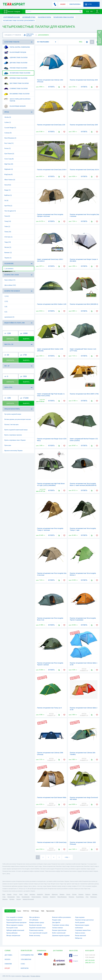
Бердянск (12, 899)
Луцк (87, 897)
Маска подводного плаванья (15, 925)
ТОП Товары (35, 911)
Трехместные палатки (15, 68)
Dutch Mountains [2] (10, 138)
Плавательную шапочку (36, 930)
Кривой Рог (40, 894)
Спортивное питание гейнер (61, 925)
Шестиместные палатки (16, 83)
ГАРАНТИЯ (8, 964)
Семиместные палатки (16, 89)
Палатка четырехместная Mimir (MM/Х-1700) (84, 394)
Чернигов (81, 894)
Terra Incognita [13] (10, 211)
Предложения (50, 911)
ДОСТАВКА (8, 955)
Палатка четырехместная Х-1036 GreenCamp (52, 842)
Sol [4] (6, 200)
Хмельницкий (11, 897)
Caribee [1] (8, 122)
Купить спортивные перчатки (13, 435)
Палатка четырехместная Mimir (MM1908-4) (84, 304)
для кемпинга (9, 269)
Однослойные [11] (10, 280)
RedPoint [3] (8, 195)
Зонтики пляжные (58, 928)
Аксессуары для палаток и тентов (17, 99)
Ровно (18, 897)
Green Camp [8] (9, 159)
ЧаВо (43, 911)
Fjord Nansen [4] (9, 154)
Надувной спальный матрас (37, 928)
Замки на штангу (80, 933)
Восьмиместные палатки (17, 94)
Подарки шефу (57, 920)
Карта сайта (26, 976)
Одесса (15, 894)
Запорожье (32, 894)
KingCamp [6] (9, 174)
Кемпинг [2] (8, 253)
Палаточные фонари (15, 106)
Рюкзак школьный (80, 936)
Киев (4, 894)
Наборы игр (79, 938)
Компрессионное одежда (37, 922)
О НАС (23, 964)
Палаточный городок (15, 52)
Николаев (47, 894)
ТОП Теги (26, 911)
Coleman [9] (8, 133)
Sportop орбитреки (12, 933)
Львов (26, 894)
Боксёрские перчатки (36, 925)
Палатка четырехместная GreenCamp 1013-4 (84, 170)
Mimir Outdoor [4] (10, 180)
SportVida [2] (8, 206)
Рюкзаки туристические (59, 930)
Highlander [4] (9, 169)
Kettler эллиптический (59, 933)
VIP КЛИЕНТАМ (26, 959)
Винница (62, 894)
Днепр (21, 894)
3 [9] (6, 307)
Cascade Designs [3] (10, 128)
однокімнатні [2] (9, 317)
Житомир (95, 894)
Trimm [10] (8, 232)
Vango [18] (8, 242)
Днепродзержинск (36, 897)
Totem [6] (7, 216)
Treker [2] (7, 227)
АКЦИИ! (63, 4)
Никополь (5, 899)
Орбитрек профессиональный (15, 930)
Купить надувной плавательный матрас (16, 430)
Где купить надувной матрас (13, 414)
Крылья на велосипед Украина (13, 451)
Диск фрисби (56, 922)
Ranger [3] (7, 190)
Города (19, 911)
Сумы (4, 897)
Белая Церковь (80, 897)
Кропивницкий (25, 897)
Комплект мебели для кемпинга (62, 917)
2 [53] (6, 301)
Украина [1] (8, 258)
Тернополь (71, 897)
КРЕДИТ (7, 968)
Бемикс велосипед (35, 936)
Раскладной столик (12, 928)
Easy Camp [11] (9, 143)
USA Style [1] (8, 237)
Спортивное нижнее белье (83, 930)
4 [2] (6, 312)
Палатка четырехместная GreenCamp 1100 (51, 125)
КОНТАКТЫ (25, 968)
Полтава (74, 894)
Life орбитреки (34, 920)
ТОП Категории (10, 911)
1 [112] (6, 296)
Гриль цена (8, 445)
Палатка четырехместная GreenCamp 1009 (84, 125)
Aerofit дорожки (80, 922)
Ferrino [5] (8, 148)
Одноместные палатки (16, 58)
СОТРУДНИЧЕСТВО (27, 955)
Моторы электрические (13, 936)
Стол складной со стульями (15, 917)
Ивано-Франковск (62, 897)
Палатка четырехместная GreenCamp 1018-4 (52, 170)
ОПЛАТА (8, 959)
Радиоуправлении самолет (14, 920)
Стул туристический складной (38, 933)
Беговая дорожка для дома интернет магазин (18, 419)
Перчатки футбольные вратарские (16, 922)
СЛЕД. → (67, 857)
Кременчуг (53, 897)
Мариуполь (55, 894)
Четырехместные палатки (17, 73)
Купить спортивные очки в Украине (15, 440)
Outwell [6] (8, 185)
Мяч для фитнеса (34, 917)
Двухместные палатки (16, 63)
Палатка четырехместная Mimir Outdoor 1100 (52, 304)
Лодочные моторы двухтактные (84, 920)
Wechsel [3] (8, 247)
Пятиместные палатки (16, 78)
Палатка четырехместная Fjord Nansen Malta (52, 797)
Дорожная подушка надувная (61, 936)
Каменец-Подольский (28, 899)
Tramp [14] (8, 221)
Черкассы (88, 894)
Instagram (74, 961)
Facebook (74, 955)
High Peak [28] (9, 164)
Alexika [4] (8, 117)
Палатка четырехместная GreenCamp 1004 (84, 80)
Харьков (9, 894)
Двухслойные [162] (10, 285)
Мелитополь (93, 897)
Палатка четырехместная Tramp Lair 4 (50, 708)
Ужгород (19, 899)
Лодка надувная (80, 917)
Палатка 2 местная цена (12, 425)
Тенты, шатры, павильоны (17, 47)
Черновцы (45, 897)
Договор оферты (35, 976)
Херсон (68, 894)
